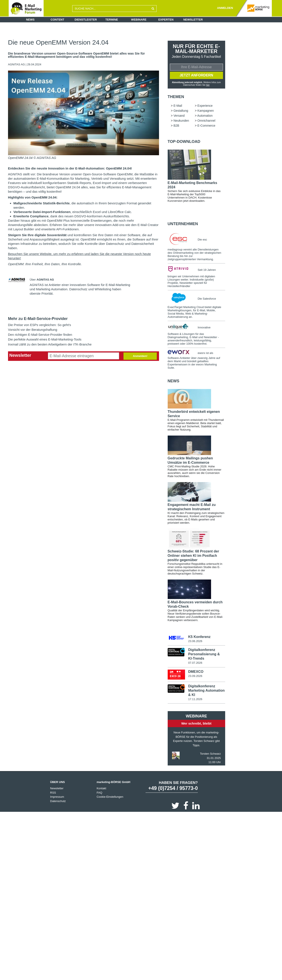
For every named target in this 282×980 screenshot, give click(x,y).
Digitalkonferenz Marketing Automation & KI (206, 691)
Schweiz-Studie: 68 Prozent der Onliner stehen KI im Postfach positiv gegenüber (193, 556)
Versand (179, 116)
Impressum (57, 797)
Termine (112, 20)
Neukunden (181, 121)
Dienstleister (86, 20)
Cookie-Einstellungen (110, 797)
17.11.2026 (195, 700)
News (30, 20)
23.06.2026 (195, 642)
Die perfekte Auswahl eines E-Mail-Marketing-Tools (45, 339)
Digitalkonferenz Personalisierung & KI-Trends (204, 655)
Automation (205, 116)
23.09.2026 (195, 676)
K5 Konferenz (199, 637)
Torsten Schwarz (210, 754)
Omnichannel (206, 121)
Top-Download (184, 142)
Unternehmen (183, 224)
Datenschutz (58, 802)
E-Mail (178, 106)
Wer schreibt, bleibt (196, 724)
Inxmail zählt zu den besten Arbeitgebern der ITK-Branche (50, 344)
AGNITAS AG (17, 64)
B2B (176, 126)
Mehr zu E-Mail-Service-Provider (38, 319)
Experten (166, 20)
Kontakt (101, 789)
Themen (176, 97)
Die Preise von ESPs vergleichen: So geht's (40, 325)
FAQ (99, 793)
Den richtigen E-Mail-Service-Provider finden (40, 335)
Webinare (139, 20)
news (174, 381)
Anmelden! (140, 356)
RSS (53, 793)
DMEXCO (196, 672)
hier (208, 85)
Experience (205, 106)
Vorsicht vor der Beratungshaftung (33, 330)
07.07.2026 (195, 663)
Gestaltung (181, 111)
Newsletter (193, 20)
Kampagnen (206, 111)
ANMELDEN (225, 8)
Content (57, 20)
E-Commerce (206, 126)
